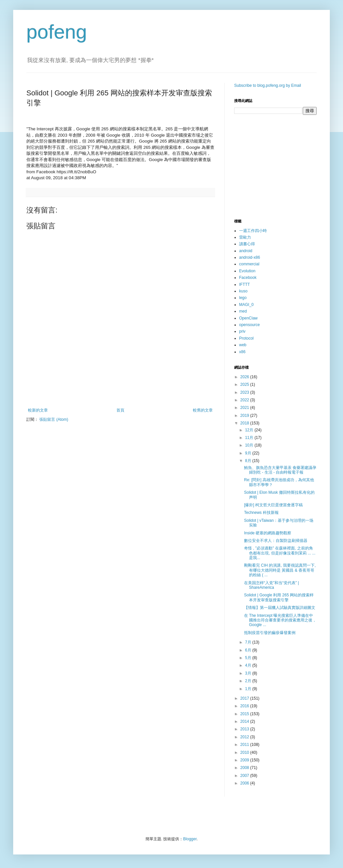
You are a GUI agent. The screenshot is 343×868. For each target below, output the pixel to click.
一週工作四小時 (253, 231)
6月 (249, 650)
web (243, 345)
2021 (245, 408)
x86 (242, 352)
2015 (245, 714)
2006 (245, 783)
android (246, 251)
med (243, 311)
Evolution (247, 271)
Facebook (248, 278)
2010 (245, 752)
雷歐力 (245, 237)
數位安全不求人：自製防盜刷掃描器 (276, 541)
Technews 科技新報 (261, 513)
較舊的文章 (203, 410)
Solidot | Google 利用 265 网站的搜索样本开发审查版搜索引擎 (279, 597)
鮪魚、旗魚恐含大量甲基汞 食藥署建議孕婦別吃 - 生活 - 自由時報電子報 (280, 470)
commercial (249, 264)
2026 (245, 377)
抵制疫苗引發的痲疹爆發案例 (270, 633)
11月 (250, 438)
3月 (249, 673)
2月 (249, 681)
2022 (245, 400)
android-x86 (249, 257)
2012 (245, 737)
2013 (245, 729)
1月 (249, 689)
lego (243, 298)
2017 (245, 698)
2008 (245, 768)
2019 (245, 416)
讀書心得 (247, 244)
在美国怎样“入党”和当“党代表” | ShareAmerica (271, 585)
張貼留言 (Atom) (54, 419)
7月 (249, 642)
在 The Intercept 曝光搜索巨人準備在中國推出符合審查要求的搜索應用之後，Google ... (280, 620)
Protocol (246, 338)
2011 (245, 745)
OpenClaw (248, 318)
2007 (245, 776)
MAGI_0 (246, 305)
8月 (249, 461)
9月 (249, 453)
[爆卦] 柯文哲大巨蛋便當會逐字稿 (273, 505)
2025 (245, 384)
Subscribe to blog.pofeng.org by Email (268, 85)
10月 (250, 445)
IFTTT (245, 284)
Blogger (190, 839)
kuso (243, 291)
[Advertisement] (120, 390)
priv (242, 331)
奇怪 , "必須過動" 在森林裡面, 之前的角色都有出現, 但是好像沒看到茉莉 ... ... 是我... (280, 553)
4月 (249, 665)
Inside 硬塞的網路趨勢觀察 (268, 533)
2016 (245, 706)
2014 (245, 721)
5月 (249, 658)
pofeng (57, 32)
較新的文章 (38, 410)
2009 (245, 760)
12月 (250, 430)
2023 (245, 392)
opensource (249, 325)
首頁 (120, 410)
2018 (245, 423)
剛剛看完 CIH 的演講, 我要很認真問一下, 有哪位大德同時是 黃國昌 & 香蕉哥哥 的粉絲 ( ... (280, 570)
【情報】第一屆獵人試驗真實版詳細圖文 (280, 608)
